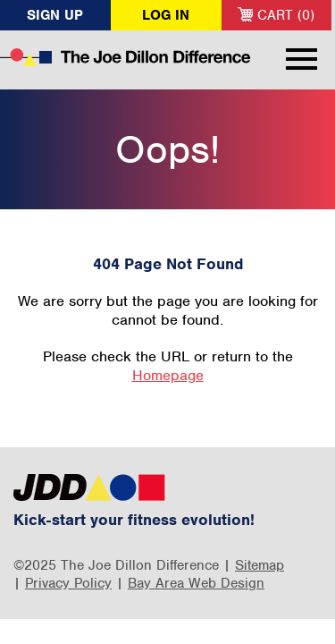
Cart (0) (276, 15)
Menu (301, 59)
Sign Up (55, 15)
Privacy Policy (68, 583)
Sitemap (260, 565)
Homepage (168, 375)
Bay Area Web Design (196, 583)
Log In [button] (166, 15)
